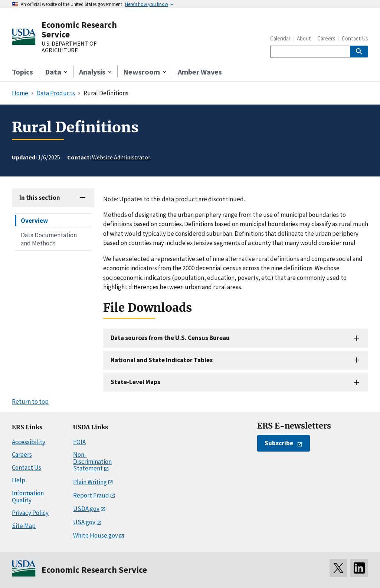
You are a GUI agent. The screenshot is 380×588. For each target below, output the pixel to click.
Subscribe (279, 443)
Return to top (30, 402)
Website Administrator (121, 157)
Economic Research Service (79, 29)
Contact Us (355, 38)
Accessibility (29, 442)
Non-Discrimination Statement (92, 461)
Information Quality (28, 497)
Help (19, 480)
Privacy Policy (30, 513)
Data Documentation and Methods (49, 239)
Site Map (24, 526)
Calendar (280, 38)
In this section (40, 198)
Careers (326, 38)
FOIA (79, 442)
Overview (34, 221)
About (304, 38)
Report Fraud (91, 495)
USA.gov (84, 522)
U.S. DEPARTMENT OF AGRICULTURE (69, 47)
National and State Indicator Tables (162, 360)
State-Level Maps (135, 382)
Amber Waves (200, 72)
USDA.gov (86, 509)
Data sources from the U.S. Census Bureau (170, 338)
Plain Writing (90, 482)
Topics (22, 72)
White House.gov (96, 535)
